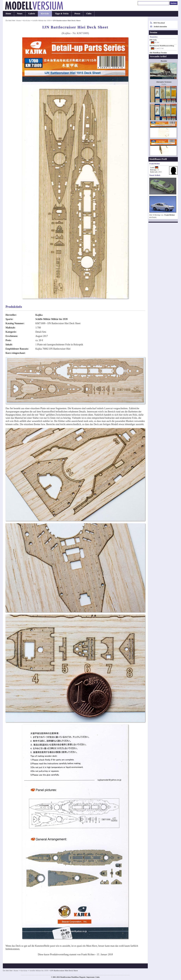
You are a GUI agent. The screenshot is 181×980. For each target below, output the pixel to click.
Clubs (89, 14)
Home (8, 14)
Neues (20, 14)
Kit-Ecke (45, 14)
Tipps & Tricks (62, 14)
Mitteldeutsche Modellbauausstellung (162, 46)
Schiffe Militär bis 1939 (42, 20)
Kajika (39, 315)
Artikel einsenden (160, 27)
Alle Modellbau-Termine (158, 53)
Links (98, 977)
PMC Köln (153, 40)
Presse (77, 14)
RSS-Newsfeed (159, 23)
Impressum (90, 977)
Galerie (32, 14)
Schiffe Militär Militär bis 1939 (51, 319)
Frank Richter (170, 215)
